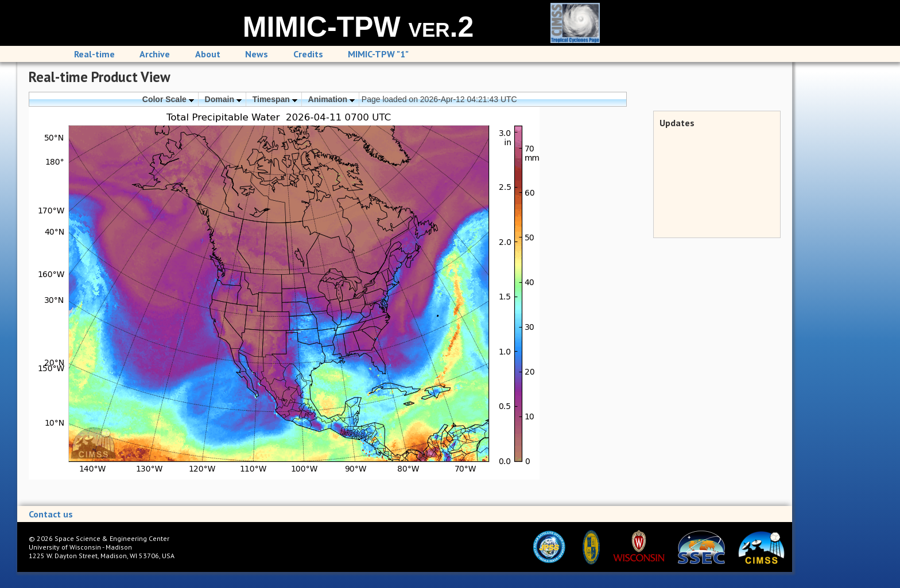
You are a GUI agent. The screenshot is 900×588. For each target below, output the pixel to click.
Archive (155, 54)
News (257, 54)
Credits (308, 54)
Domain (223, 99)
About (208, 54)
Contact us (51, 514)
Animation (331, 99)
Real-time (94, 54)
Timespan (275, 99)
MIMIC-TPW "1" (378, 54)
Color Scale (168, 99)
